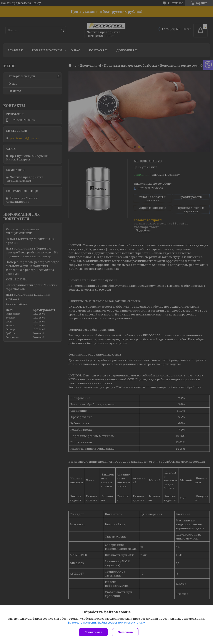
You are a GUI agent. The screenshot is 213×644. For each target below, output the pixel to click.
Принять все (93, 632)
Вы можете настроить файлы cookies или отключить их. (105, 623)
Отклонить (125, 632)
